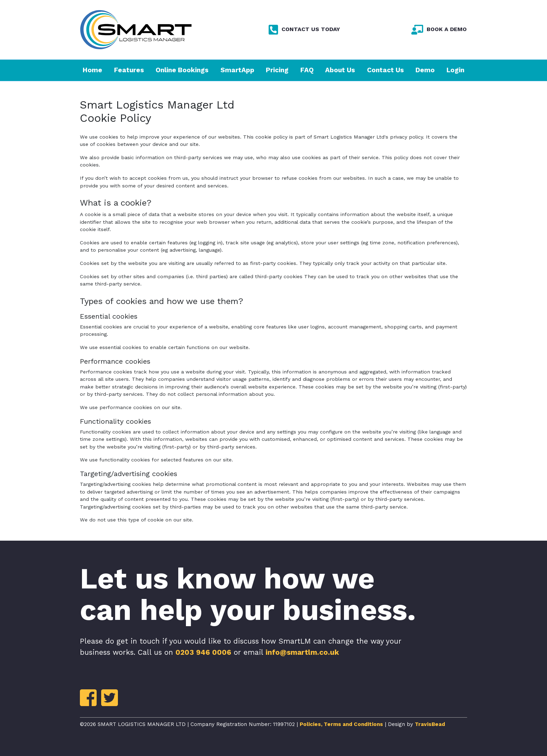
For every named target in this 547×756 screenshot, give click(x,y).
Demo (425, 70)
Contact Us (385, 70)
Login (455, 70)
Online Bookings (182, 70)
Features (129, 70)
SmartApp (237, 70)
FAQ (307, 70)
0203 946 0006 (203, 652)
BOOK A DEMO (439, 29)
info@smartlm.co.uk (302, 652)
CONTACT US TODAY (304, 29)
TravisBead (430, 724)
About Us (340, 70)
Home (92, 70)
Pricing (277, 70)
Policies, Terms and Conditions (341, 724)
